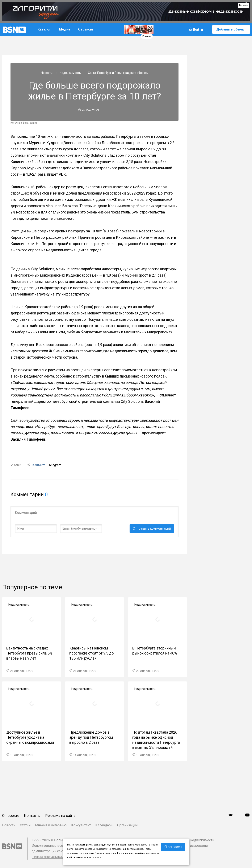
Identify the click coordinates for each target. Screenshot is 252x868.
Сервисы (85, 29)
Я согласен (173, 847)
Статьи (25, 825)
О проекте (11, 816)
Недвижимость (19, 605)
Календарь (104, 825)
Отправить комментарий (152, 528)
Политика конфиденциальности (51, 857)
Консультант (81, 825)
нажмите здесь (92, 857)
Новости (9, 825)
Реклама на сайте (60, 816)
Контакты (32, 816)
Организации (127, 825)
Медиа (65, 29)
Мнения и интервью (51, 825)
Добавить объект (231, 29)
